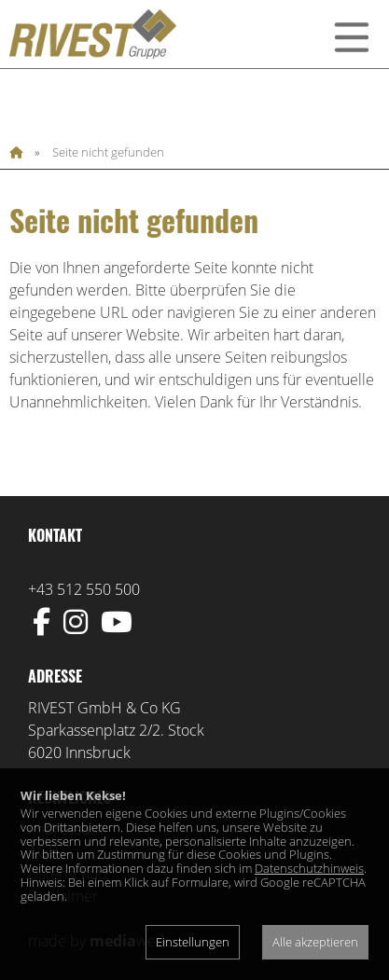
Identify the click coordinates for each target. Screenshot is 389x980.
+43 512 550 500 (84, 589)
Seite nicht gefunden (108, 152)
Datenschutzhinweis (309, 868)
